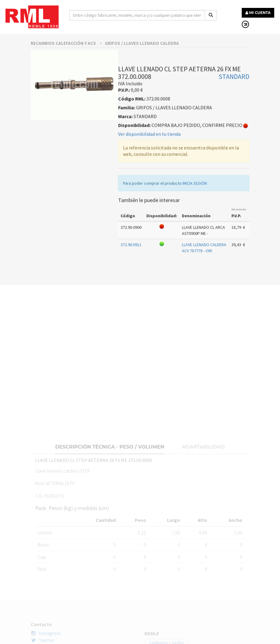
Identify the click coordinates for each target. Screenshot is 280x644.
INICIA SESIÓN (195, 204)
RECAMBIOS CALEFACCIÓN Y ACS (66, 64)
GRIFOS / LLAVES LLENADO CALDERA (142, 64)
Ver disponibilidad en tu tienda (149, 154)
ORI (209, 271)
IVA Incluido (239, 230)
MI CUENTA (258, 13)
